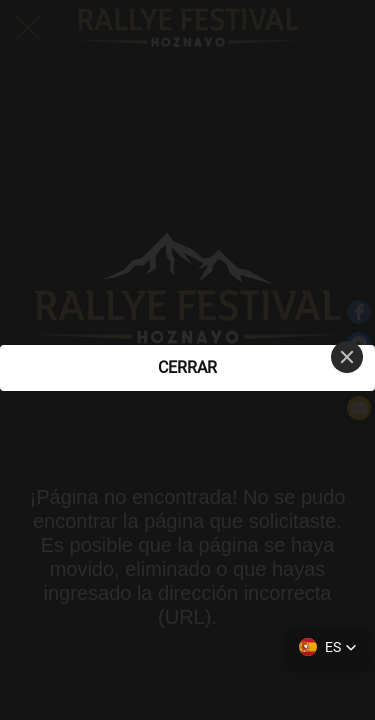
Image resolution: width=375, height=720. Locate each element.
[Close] (347, 357)
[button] (328, 647)
